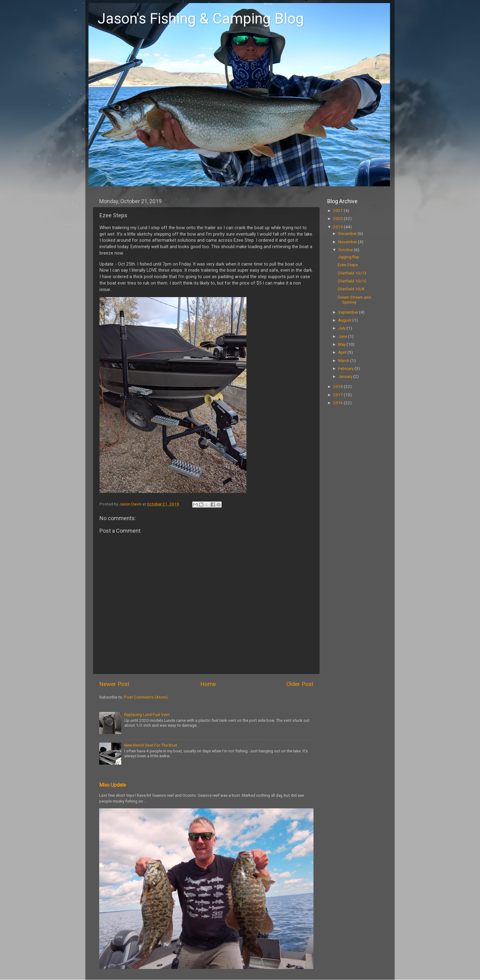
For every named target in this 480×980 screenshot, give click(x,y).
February (346, 368)
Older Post (300, 684)
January (346, 376)
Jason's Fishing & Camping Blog (201, 19)
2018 (338, 386)
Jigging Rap (349, 257)
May (342, 344)
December (348, 233)
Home (208, 684)
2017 (338, 395)
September (349, 312)
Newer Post (114, 684)
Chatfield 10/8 (351, 289)
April (343, 352)
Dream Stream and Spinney (354, 300)
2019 (338, 227)
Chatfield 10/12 (352, 281)
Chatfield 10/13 (352, 273)
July (342, 328)
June (343, 336)
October (346, 250)
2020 (338, 218)
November (348, 242)
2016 (338, 403)
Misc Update (113, 785)
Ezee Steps (348, 265)
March (344, 360)
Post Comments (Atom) (146, 697)
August (345, 320)
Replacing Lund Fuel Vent (147, 714)
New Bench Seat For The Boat (151, 745)
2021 (338, 211)
